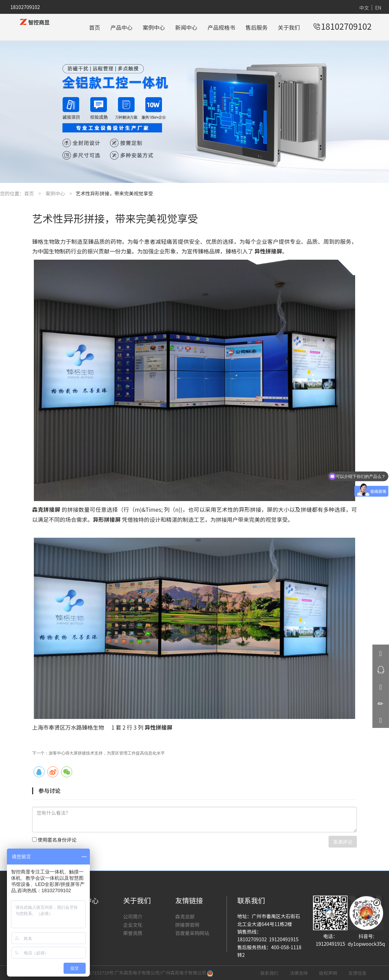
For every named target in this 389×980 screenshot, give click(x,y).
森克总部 (185, 916)
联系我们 (269, 973)
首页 (95, 27)
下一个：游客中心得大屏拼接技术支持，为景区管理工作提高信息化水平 (98, 753)
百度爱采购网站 (192, 933)
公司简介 (133, 916)
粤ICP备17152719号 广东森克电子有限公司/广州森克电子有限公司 (140, 973)
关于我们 (289, 27)
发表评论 (343, 842)
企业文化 (133, 925)
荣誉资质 (133, 933)
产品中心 (121, 27)
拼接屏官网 (187, 925)
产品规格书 (221, 27)
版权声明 (328, 973)
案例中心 (154, 27)
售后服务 (257, 27)
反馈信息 (358, 973)
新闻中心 (186, 27)
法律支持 (299, 973)
